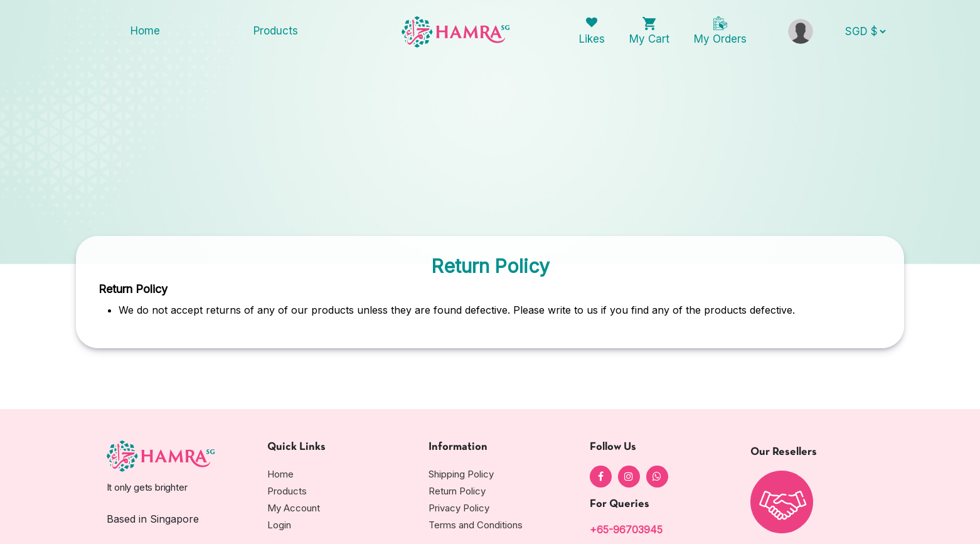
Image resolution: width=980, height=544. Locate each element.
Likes (592, 39)
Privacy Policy (459, 508)
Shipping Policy (461, 474)
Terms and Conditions (476, 525)
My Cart (649, 39)
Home (145, 31)
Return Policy (457, 491)
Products (276, 31)
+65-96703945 (626, 530)
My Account (294, 508)
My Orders (720, 39)
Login (279, 525)
